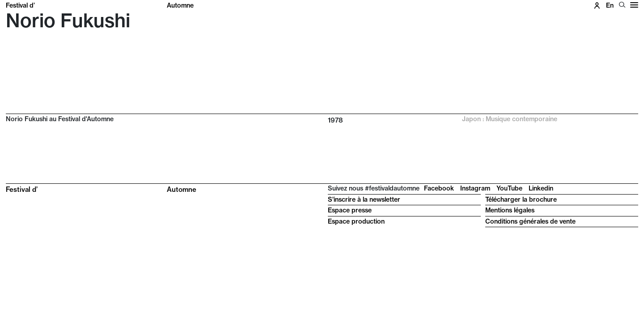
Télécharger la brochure (521, 199)
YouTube (509, 188)
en (610, 5)
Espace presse (350, 210)
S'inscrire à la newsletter (364, 199)
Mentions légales (510, 210)
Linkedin (541, 188)
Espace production (356, 221)
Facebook (439, 188)
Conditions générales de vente (530, 221)
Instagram (475, 188)
